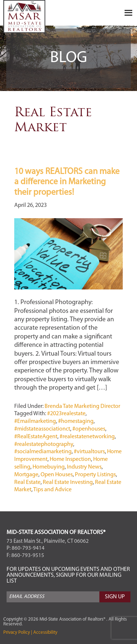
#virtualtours (89, 452)
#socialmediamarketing (43, 452)
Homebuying (49, 467)
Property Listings (95, 475)
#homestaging (76, 421)
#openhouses (89, 429)
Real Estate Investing (68, 482)
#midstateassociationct (42, 429)
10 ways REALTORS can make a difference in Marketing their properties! (67, 182)
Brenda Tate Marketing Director (82, 406)
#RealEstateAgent (36, 437)
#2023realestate (66, 414)
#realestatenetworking (87, 437)
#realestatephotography (44, 444)
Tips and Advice (52, 490)
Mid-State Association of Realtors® (40, 16)
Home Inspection (70, 459)
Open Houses (57, 475)
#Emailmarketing (35, 421)
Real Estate (27, 482)
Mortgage (26, 475)
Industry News (84, 467)
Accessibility (45, 632)
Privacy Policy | (18, 632)
